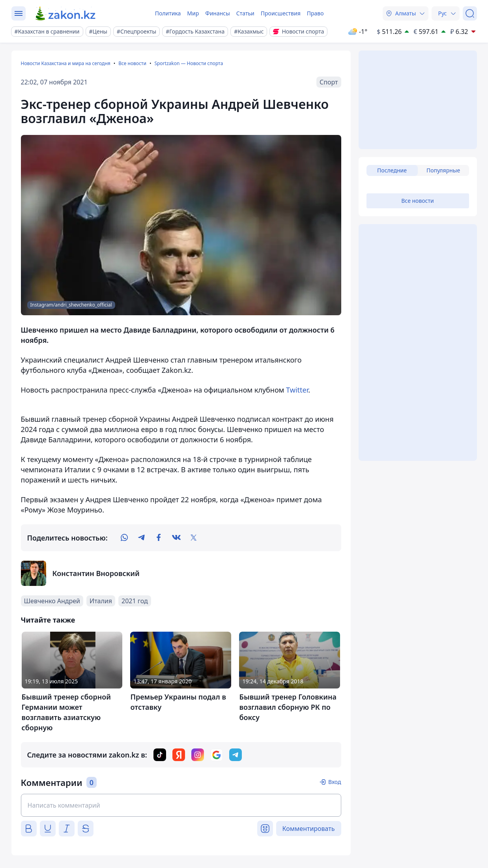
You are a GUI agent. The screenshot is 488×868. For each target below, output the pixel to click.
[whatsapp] (124, 538)
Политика (168, 13)
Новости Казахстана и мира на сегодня (66, 63)
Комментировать (309, 829)
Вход (335, 782)
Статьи (245, 13)
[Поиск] (470, 13)
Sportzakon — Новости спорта (189, 63)
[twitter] (194, 538)
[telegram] (142, 538)
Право (315, 13)
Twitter (297, 390)
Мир (193, 13)
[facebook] (159, 538)
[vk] (176, 538)
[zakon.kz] (66, 13)
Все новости (132, 63)
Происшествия (281, 13)
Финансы (218, 13)
